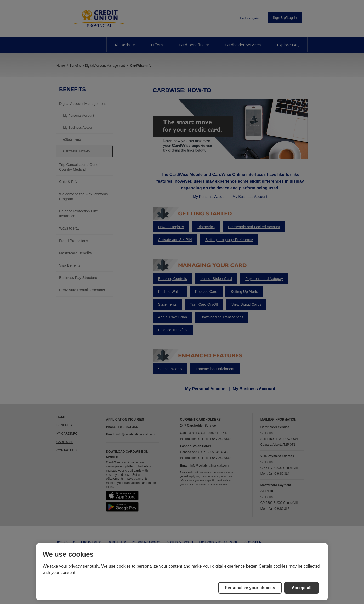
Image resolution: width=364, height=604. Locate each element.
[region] (182, 572)
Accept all (302, 588)
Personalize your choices (250, 588)
